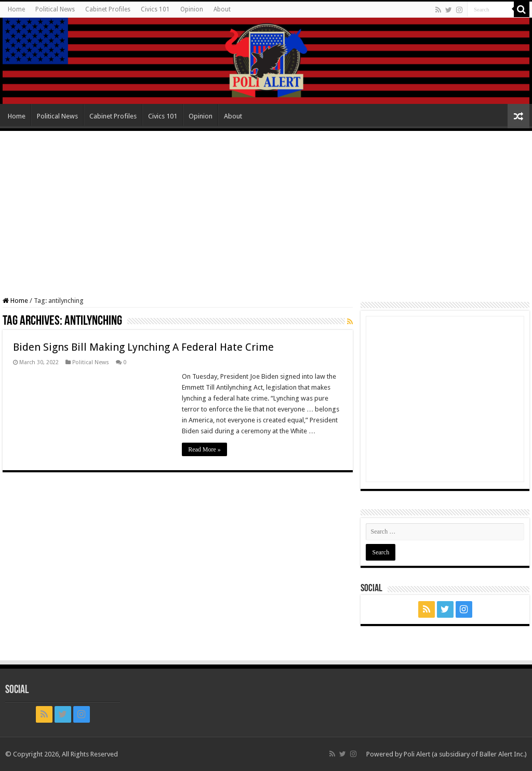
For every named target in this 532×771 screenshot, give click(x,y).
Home (16, 9)
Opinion (192, 9)
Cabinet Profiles (108, 9)
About (222, 9)
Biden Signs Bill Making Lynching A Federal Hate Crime (143, 347)
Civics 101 (155, 9)
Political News (55, 9)
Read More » (204, 449)
